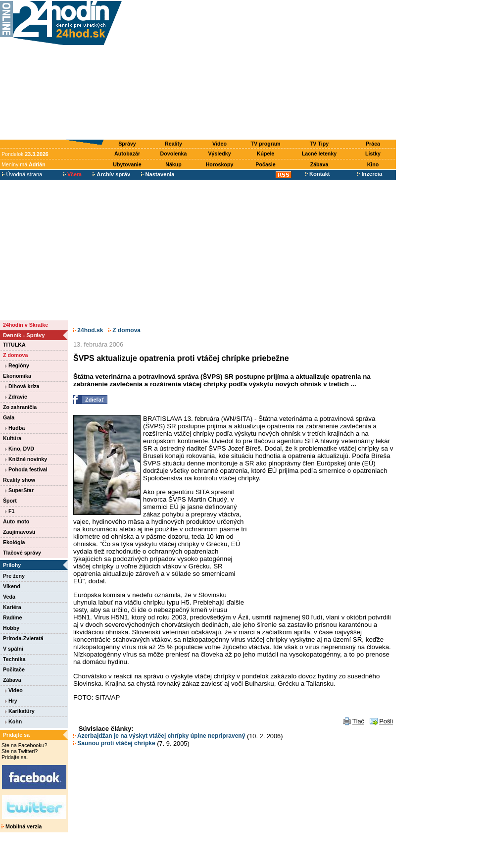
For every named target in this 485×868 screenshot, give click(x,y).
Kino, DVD (20, 449)
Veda (9, 597)
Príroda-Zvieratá (23, 638)
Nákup (173, 164)
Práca (373, 144)
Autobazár (127, 153)
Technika (14, 659)
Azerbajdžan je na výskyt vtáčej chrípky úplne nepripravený (159, 736)
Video (219, 144)
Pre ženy (14, 576)
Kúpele (266, 153)
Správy (127, 144)
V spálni (13, 649)
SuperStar (19, 490)
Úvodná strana (22, 174)
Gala (9, 417)
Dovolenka (174, 153)
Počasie (265, 164)
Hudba (15, 428)
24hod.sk (88, 330)
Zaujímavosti (19, 532)
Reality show (19, 480)
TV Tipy (319, 144)
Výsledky (219, 153)
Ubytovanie (127, 164)
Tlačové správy (22, 553)
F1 (10, 511)
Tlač (358, 721)
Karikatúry (20, 711)
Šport (10, 501)
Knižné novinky (26, 459)
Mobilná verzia (22, 826)
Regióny (17, 365)
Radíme (13, 617)
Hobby (11, 628)
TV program (266, 144)
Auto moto (16, 521)
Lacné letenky (319, 153)
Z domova (15, 355)
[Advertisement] (261, 70)
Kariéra (12, 607)
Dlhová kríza (22, 386)
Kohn (13, 721)
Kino (373, 164)
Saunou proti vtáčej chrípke (114, 743)
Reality (173, 144)
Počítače (14, 669)
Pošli (386, 721)
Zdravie (16, 397)
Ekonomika (17, 376)
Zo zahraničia (20, 407)
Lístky (373, 153)
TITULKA (14, 345)
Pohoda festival (26, 469)
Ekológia (14, 542)
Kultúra (12, 438)
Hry (11, 701)
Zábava (319, 164)
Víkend (12, 586)
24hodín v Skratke (25, 325)
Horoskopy (220, 164)
